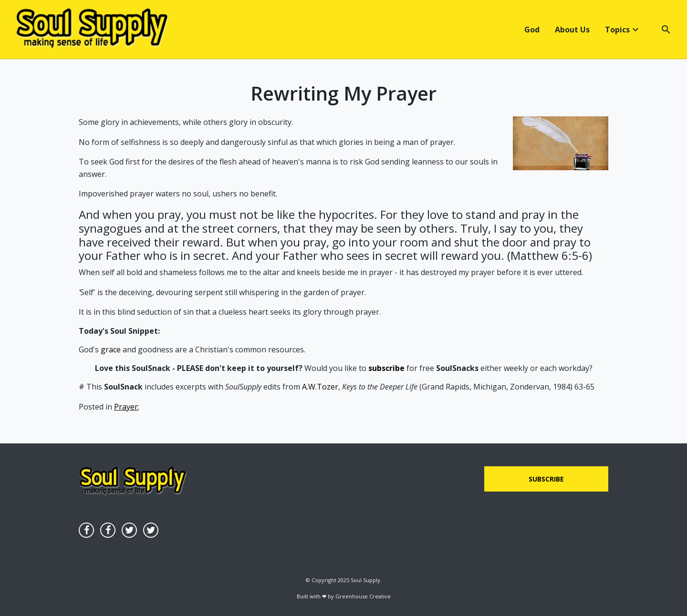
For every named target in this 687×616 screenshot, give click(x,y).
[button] (660, 29)
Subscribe (546, 479)
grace (111, 349)
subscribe (386, 368)
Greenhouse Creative (363, 596)
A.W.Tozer (320, 387)
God (532, 30)
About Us (572, 30)
